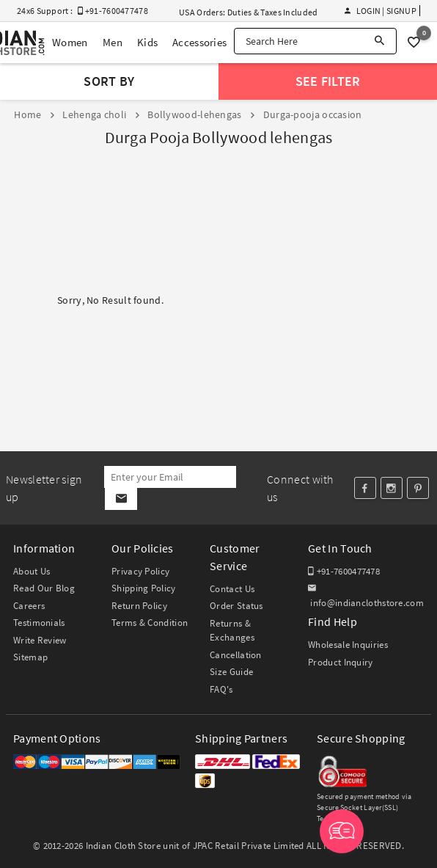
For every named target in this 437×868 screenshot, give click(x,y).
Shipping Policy (144, 588)
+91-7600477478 (344, 571)
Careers (29, 606)
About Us (32, 571)
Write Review (40, 640)
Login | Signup (381, 11)
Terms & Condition (150, 623)
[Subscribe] (121, 499)
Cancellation (236, 655)
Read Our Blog (44, 588)
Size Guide (231, 672)
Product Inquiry (341, 662)
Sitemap (30, 657)
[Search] (379, 41)
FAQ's (221, 689)
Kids (147, 42)
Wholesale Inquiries (348, 645)
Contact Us (232, 589)
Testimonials (39, 623)
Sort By (109, 81)
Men (113, 42)
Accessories (199, 42)
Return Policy (139, 606)
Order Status (236, 606)
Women (70, 42)
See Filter (328, 81)
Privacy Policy (140, 571)
